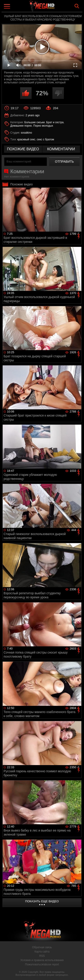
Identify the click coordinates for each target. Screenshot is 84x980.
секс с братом (45, 139)
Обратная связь (42, 947)
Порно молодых (43, 126)
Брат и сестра (55, 122)
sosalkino (26, 133)
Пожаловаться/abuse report (42, 964)
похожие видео (23, 149)
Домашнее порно (21, 126)
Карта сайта (42, 952)
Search (77, 6)
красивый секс (26, 139)
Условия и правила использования (42, 960)
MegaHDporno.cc (54, 8)
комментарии (61, 149)
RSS (42, 956)
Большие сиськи (35, 122)
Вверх (77, 972)
